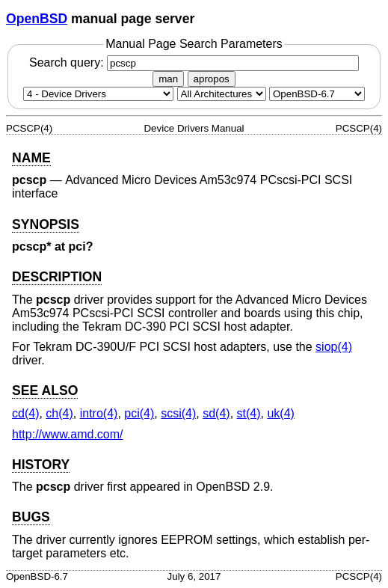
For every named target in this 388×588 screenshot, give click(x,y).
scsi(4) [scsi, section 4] (178, 413)
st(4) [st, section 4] (249, 413)
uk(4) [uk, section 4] (280, 413)
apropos (212, 79)
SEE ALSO (45, 391)
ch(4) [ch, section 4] (59, 413)
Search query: (194, 62)
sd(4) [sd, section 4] (216, 413)
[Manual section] (98, 94)
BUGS (31, 517)
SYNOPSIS (46, 224)
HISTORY (41, 465)
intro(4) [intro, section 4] (99, 413)
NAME (31, 158)
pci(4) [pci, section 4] (139, 413)
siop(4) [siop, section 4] (334, 347)
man (168, 79)
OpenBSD (37, 19)
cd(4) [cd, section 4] (25, 413)
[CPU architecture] (222, 94)
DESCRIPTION (57, 277)
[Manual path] (317, 94)
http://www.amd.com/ (68, 434)
